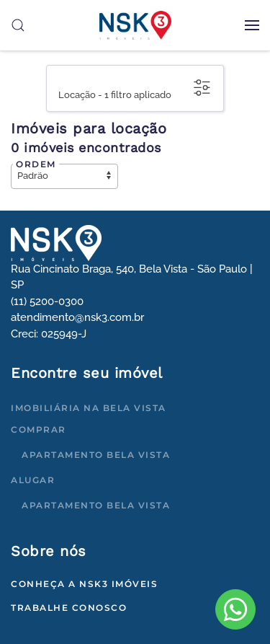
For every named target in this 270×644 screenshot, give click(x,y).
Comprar (39, 429)
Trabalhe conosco (69, 608)
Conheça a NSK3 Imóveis (84, 584)
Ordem (36, 164)
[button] (252, 25)
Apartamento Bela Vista (96, 455)
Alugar (33, 480)
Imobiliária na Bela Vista (89, 408)
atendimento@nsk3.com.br (77, 317)
